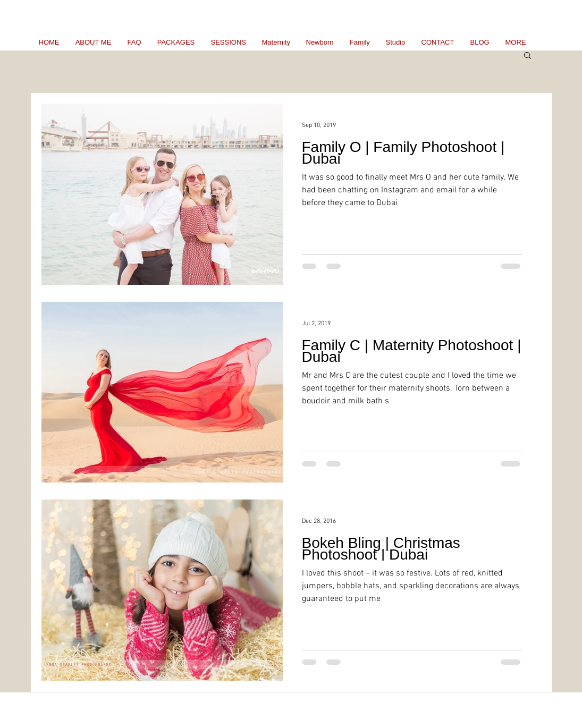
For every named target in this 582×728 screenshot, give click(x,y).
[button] (528, 56)
